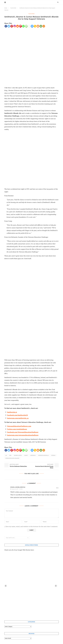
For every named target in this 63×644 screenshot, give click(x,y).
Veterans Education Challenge (12, 458)
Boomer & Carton (18, 455)
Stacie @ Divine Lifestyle (18, 487)
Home (6, 8)
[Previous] (6, 586)
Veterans (53, 455)
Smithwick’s (33, 455)
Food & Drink (13, 8)
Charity (26, 455)
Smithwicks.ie (12, 412)
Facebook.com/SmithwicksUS (17, 415)
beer (10, 455)
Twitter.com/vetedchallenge (17, 429)
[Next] (56, 586)
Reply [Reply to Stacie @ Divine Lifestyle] (57, 488)
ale (6, 455)
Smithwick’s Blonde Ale (43, 455)
